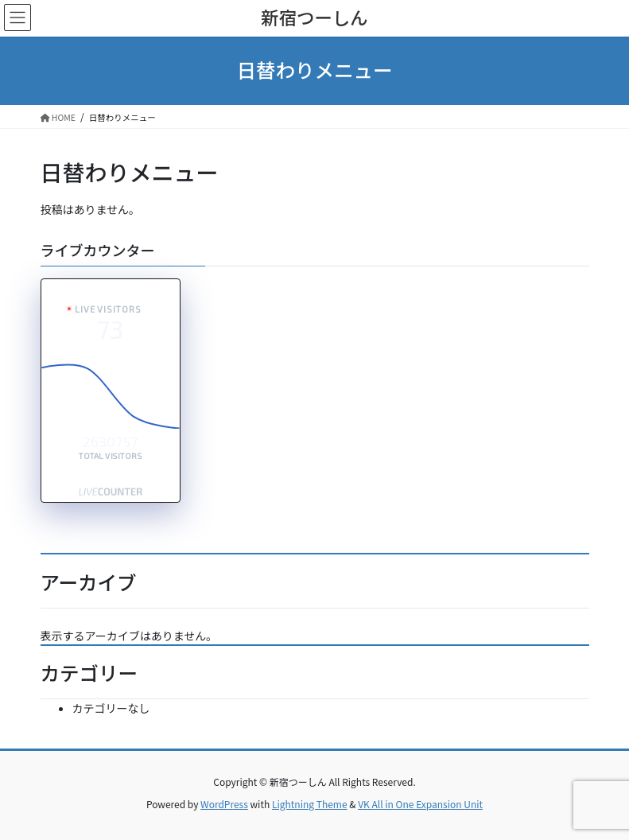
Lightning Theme (310, 804)
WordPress (224, 804)
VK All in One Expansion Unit (420, 804)
